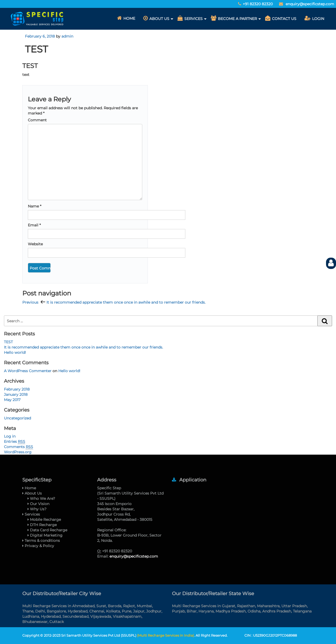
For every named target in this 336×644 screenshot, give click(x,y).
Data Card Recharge (47, 530)
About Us (32, 493)
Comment (37, 120)
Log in (10, 436)
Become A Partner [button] (234, 18)
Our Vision (38, 504)
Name (35, 206)
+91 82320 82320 (258, 4)
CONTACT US (281, 18)
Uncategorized (17, 418)
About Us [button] (156, 18)
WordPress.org (18, 452)
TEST (8, 342)
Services (31, 514)
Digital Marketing (45, 535)
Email (34, 225)
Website (35, 244)
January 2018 (16, 394)
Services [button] (190, 18)
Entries (15, 442)
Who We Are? (41, 498)
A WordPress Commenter (28, 371)
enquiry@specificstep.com (310, 4)
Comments (19, 447)
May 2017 (12, 400)
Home (126, 18)
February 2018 (17, 389)
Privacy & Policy (38, 546)
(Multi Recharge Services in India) (166, 635)
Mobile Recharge (44, 520)
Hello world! (15, 352)
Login (314, 18)
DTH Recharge (42, 525)
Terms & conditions (41, 541)
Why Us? (37, 509)
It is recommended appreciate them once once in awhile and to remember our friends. (83, 347)
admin (67, 36)
